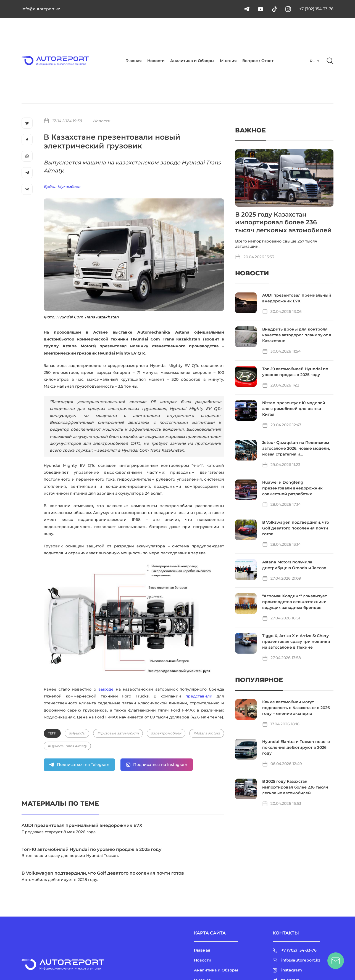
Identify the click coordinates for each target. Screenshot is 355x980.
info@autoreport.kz (41, 9)
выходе (106, 689)
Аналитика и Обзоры (192, 61)
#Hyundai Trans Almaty (67, 746)
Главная (134, 61)
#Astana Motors (207, 733)
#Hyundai (77, 733)
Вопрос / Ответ (258, 61)
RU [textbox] (313, 61)
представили (199, 696)
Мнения (228, 61)
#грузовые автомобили (118, 733)
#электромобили (166, 733)
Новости (156, 61)
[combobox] (314, 61)
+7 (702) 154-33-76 (316, 9)
